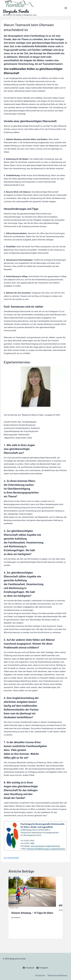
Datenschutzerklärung (57, 975)
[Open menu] (66, 8)
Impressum (40, 975)
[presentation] (32, 893)
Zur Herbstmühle (11, 858)
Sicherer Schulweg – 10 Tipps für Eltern (32, 913)
